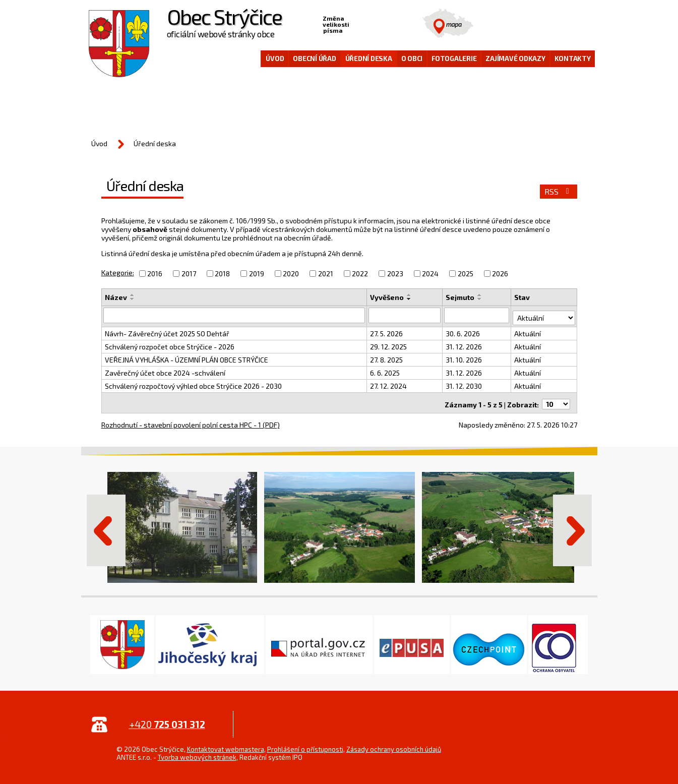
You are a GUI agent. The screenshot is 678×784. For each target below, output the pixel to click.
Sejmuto (460, 297)
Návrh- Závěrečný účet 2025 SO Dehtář (167, 331)
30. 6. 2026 (463, 331)
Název (116, 297)
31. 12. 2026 (464, 344)
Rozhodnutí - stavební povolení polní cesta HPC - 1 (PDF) (191, 420)
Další (573, 525)
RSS (558, 192)
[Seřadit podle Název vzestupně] (133, 295)
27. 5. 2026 (387, 331)
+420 (167, 719)
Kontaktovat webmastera (226, 744)
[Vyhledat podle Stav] (544, 315)
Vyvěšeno (387, 297)
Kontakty (573, 58)
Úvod (275, 58)
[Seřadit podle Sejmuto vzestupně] (480, 295)
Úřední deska (369, 58)
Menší (357, 23)
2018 (222, 274)
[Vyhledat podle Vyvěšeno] (405, 315)
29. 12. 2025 (389, 344)
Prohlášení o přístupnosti (305, 744)
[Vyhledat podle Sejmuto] (477, 315)
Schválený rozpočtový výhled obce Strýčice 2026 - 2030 (193, 383)
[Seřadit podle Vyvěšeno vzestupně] (410, 295)
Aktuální (529, 331)
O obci (412, 58)
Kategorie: (118, 273)
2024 (430, 274)
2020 (291, 274)
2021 (326, 274)
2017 (189, 274)
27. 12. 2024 (389, 383)
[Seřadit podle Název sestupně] (133, 299)
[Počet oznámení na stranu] (556, 399)
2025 (466, 274)
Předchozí (106, 525)
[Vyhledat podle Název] (234, 315)
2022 (360, 274)
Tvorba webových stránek (197, 752)
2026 (500, 274)
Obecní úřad (314, 58)
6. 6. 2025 (385, 370)
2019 (257, 274)
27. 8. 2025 (387, 357)
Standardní (373, 23)
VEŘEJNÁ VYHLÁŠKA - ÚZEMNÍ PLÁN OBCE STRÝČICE (187, 357)
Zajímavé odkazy (515, 58)
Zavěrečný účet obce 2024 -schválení (165, 370)
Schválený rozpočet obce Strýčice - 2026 (170, 344)
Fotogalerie (454, 58)
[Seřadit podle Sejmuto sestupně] (480, 299)
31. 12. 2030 (464, 383)
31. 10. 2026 (464, 357)
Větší (389, 23)
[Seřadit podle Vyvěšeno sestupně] (410, 299)
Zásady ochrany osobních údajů (394, 744)
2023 (395, 274)
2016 (155, 274)
